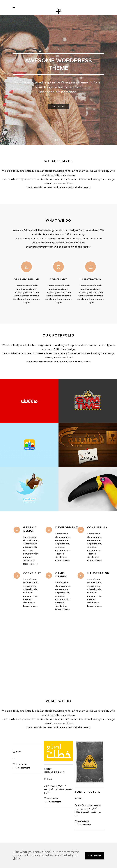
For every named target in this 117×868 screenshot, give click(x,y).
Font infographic (54, 771)
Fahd (17, 752)
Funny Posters (88, 792)
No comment (22, 768)
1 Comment (84, 825)
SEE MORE (95, 856)
